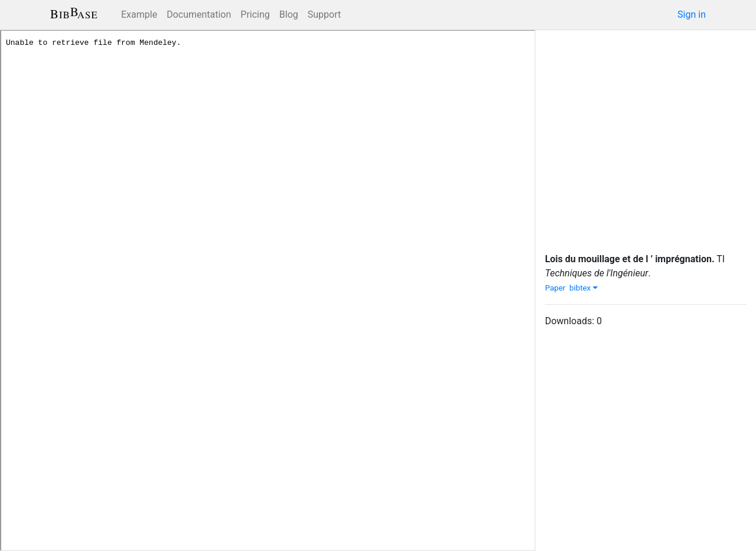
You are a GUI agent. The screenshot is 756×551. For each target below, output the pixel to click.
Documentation (199, 14)
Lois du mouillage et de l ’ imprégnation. (630, 259)
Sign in (692, 14)
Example (139, 14)
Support (324, 14)
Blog (289, 14)
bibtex (584, 288)
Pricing (255, 14)
